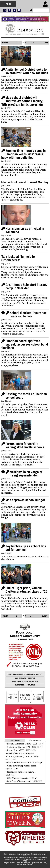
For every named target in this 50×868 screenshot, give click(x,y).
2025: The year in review (18, 778)
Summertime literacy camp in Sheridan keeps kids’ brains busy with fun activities (24, 154)
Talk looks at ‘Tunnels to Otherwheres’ (18, 258)
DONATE (39, 675)
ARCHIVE (35, 682)
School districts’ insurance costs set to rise (28, 314)
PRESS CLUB (31, 675)
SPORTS (20, 682)
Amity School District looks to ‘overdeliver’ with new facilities (27, 71)
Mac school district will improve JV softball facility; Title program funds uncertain (22, 101)
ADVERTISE (21, 675)
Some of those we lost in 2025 (21, 763)
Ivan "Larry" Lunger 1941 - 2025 (22, 781)
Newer (5, 43)
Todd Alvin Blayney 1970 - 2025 (22, 747)
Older (45, 43)
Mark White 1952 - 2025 (18, 753)
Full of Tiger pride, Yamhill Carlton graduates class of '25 (26, 590)
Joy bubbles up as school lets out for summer (26, 548)
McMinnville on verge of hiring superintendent (26, 473)
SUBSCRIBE (12, 675)
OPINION (28, 682)
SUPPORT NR (20, 685)
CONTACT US (30, 685)
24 (33, 43)
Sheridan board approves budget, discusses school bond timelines (25, 344)
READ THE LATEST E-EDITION (25, 678)
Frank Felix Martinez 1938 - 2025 (22, 744)
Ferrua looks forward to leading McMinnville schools (25, 445)
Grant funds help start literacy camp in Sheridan (26, 286)
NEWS (14, 682)
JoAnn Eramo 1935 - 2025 (19, 750)
